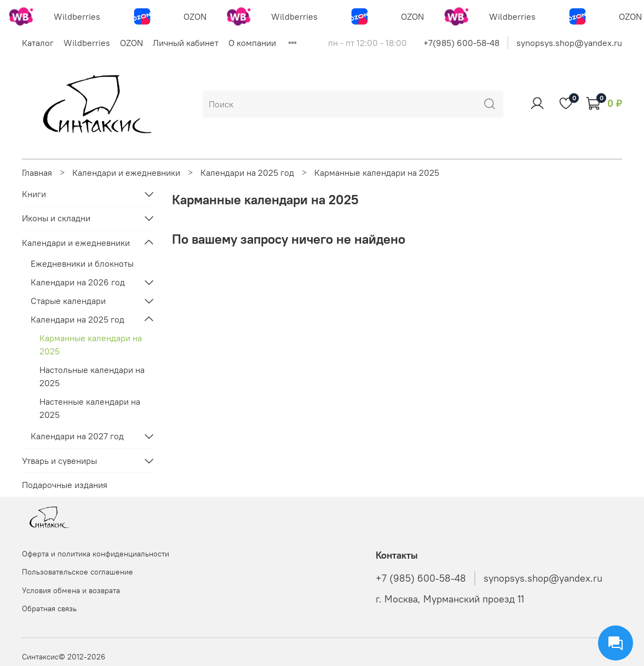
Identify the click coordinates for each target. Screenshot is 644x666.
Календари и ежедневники (126, 173)
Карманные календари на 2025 (91, 345)
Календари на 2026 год (78, 282)
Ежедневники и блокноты (82, 263)
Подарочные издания (65, 485)
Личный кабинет (186, 43)
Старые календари (68, 301)
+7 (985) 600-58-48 (421, 578)
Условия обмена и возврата (71, 590)
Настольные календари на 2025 (92, 376)
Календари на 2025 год (247, 173)
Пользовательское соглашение (77, 572)
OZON (131, 43)
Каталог (38, 43)
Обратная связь (49, 608)
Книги (34, 194)
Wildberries (87, 43)
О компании (252, 43)
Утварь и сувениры (59, 461)
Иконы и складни (56, 218)
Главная (37, 173)
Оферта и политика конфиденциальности (96, 554)
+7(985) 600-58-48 (461, 43)
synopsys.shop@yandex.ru (569, 43)
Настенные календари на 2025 (90, 408)
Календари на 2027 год (77, 436)
